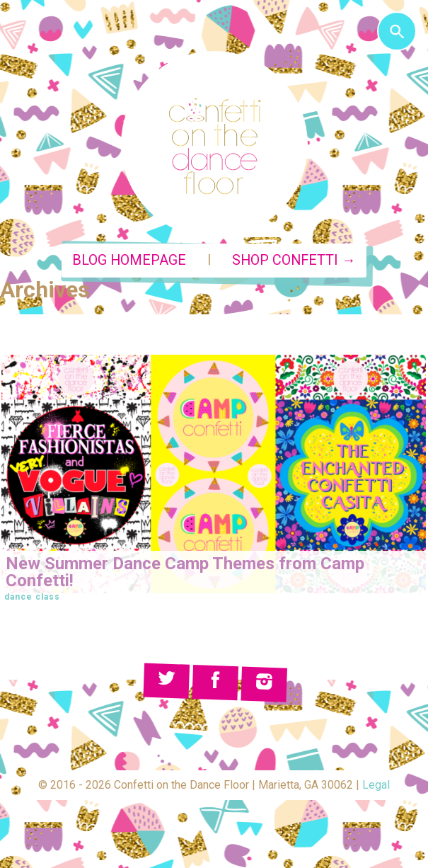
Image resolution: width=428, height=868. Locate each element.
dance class (32, 597)
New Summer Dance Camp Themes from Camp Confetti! (185, 572)
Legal (376, 785)
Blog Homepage (129, 260)
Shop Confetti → (294, 260)
